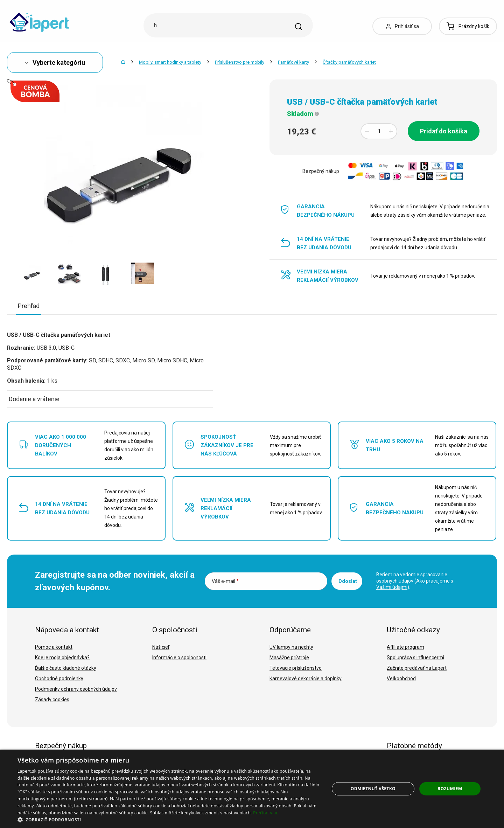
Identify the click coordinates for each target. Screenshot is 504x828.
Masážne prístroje (289, 657)
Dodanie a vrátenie (34, 399)
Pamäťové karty (293, 62)
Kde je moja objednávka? (62, 657)
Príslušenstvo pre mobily (240, 62)
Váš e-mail (225, 581)
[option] (32, 273)
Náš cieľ (161, 647)
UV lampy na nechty (291, 647)
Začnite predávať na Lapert (417, 668)
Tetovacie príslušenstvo (296, 668)
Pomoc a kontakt (54, 647)
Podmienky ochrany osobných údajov (76, 689)
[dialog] (252, 789)
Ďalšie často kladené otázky (66, 668)
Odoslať (348, 581)
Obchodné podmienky (59, 679)
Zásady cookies (52, 700)
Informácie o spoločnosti (179, 657)
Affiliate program (405, 647)
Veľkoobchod (401, 679)
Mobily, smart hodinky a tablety (170, 62)
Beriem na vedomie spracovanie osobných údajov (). (415, 581)
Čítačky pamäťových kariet (349, 62)
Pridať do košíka (444, 131)
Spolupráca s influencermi (415, 657)
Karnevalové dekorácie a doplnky (306, 679)
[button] (169, 819)
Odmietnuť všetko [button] (373, 789)
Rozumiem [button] (450, 789)
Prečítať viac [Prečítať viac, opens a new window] (265, 813)
